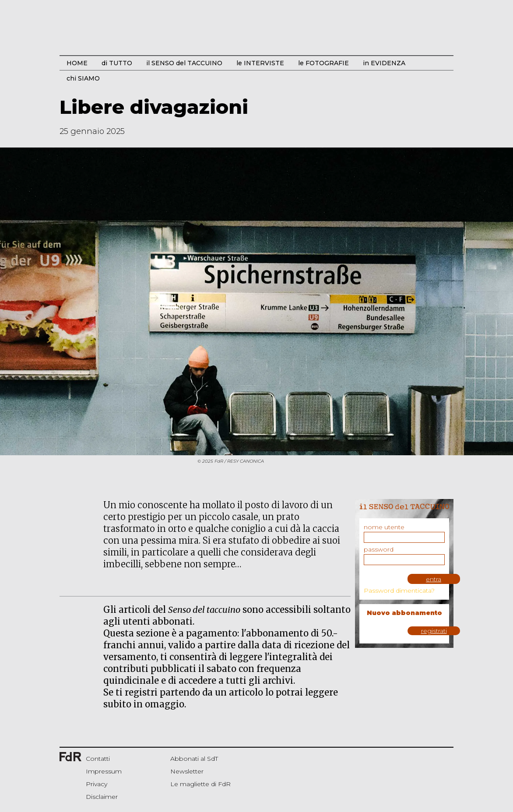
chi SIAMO (83, 78)
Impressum (104, 771)
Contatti (98, 759)
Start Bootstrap (256, 33)
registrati (434, 631)
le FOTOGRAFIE (323, 63)
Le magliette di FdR (200, 784)
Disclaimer (102, 797)
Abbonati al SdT (194, 759)
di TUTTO (117, 63)
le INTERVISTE (260, 63)
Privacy (97, 784)
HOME (77, 63)
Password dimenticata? (399, 591)
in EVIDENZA (384, 63)
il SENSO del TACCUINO (184, 63)
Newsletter (187, 771)
